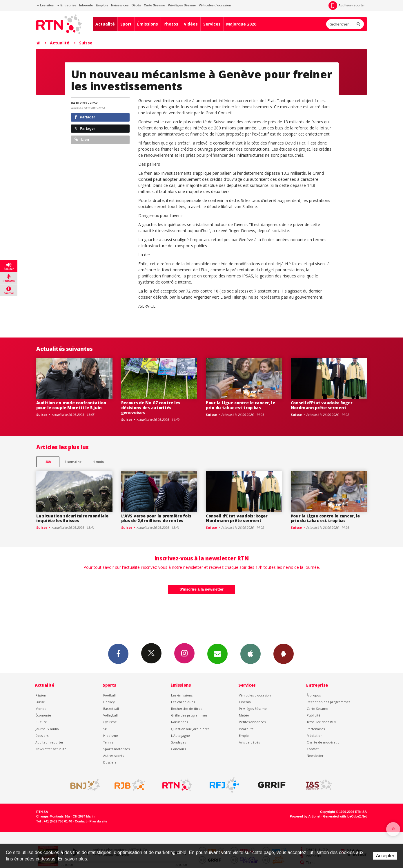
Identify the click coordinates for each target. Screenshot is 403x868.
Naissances (120, 5)
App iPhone (250, 654)
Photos (171, 24)
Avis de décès (249, 742)
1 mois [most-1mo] (98, 462)
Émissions (148, 24)
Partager (85, 117)
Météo (244, 715)
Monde (41, 709)
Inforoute (86, 5)
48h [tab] (48, 462)
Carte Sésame (154, 5)
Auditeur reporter (49, 742)
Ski (105, 729)
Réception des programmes (328, 702)
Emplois (102, 5)
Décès (136, 5)
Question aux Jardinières (190, 729)
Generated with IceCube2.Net (345, 816)
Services (212, 24)
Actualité (105, 24)
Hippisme (111, 736)
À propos (314, 695)
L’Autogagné (180, 736)
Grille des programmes (189, 715)
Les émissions (182, 695)
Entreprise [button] (67, 5)
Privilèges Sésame (182, 5)
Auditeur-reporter (347, 6)
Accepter (385, 856)
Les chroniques (183, 702)
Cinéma (245, 702)
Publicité (314, 715)
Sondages (178, 742)
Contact (313, 749)
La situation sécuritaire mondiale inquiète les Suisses (72, 518)
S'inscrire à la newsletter (201, 589)
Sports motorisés (116, 749)
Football (109, 695)
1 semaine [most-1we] (73, 462)
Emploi (244, 736)
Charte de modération (324, 742)
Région (41, 695)
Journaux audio (47, 729)
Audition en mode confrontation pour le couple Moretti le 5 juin (71, 405)
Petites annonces (252, 722)
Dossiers (42, 736)
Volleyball (110, 715)
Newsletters (217, 654)
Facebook (118, 654)
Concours (178, 749)
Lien (82, 139)
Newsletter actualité (51, 749)
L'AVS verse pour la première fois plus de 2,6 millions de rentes (156, 518)
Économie (43, 715)
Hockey (109, 702)
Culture (41, 722)
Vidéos (191, 24)
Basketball (111, 709)
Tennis (108, 742)
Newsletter (315, 756)
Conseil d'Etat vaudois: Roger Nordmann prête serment (322, 405)
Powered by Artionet (305, 816)
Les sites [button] (45, 5)
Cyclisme (110, 722)
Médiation (315, 736)
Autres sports (114, 756)
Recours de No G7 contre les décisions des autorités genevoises (151, 408)
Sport (126, 24)
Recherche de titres (187, 709)
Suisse (86, 43)
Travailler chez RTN (321, 722)
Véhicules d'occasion (215, 5)
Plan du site (98, 821)
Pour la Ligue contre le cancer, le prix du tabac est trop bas (240, 405)
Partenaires (316, 729)
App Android (284, 654)
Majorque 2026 (241, 24)
